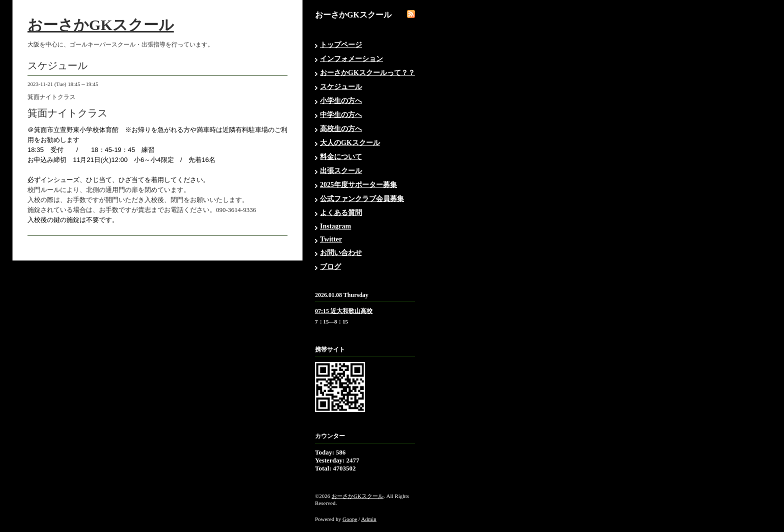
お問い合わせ (341, 253)
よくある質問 (341, 213)
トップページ (341, 45)
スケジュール (341, 87)
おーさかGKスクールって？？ (367, 73)
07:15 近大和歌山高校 (344, 311)
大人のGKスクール (350, 143)
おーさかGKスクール (101, 25)
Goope (350, 519)
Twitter (331, 239)
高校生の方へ (341, 129)
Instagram (335, 226)
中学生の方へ (341, 115)
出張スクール (341, 171)
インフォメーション (351, 59)
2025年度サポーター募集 (358, 185)
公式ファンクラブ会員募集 (362, 199)
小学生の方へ (341, 101)
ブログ (330, 267)
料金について (341, 157)
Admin (369, 519)
